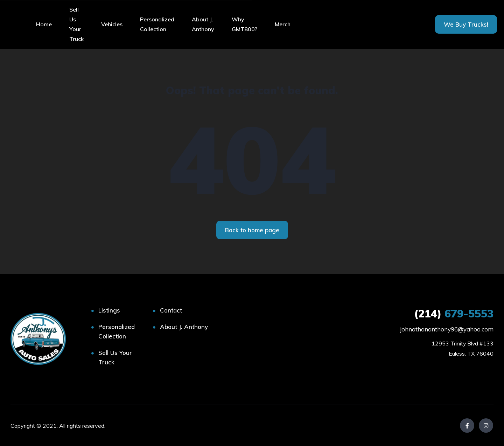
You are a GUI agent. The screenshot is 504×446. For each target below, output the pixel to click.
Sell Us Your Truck (76, 24)
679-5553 (454, 314)
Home (44, 24)
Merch (283, 24)
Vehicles (112, 24)
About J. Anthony (203, 24)
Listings (109, 310)
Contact (171, 310)
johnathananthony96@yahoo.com (447, 329)
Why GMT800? (244, 24)
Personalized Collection (157, 24)
